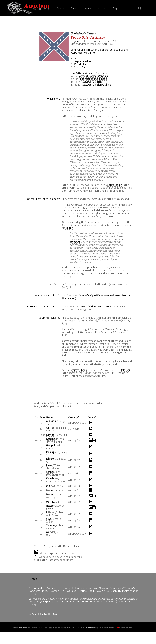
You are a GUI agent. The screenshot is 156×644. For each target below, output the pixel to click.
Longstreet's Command (94, 79)
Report (69, 228)
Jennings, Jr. (53, 452)
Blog (115, 8)
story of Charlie (79, 370)
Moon (49, 490)
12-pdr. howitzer (83, 61)
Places (74, 8)
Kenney (50, 472)
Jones (49, 465)
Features (102, 8)
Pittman (50, 512)
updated (23, 628)
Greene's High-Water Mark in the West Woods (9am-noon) (96, 297)
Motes (50, 494)
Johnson (51, 459)
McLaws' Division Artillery (97, 85)
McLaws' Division (92, 82)
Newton (50, 506)
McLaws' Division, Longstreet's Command (100, 307)
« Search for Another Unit (44, 614)
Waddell (51, 532)
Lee (48, 486)
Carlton (50, 428)
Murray (50, 502)
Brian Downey (90, 628)
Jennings (75, 242)
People (60, 8)
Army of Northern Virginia (93, 76)
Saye (49, 519)
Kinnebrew (52, 479)
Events (87, 8)
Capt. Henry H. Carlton (84, 53)
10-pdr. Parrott (83, 64)
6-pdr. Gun (80, 67)
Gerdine (50, 439)
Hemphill (51, 446)
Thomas (50, 526)
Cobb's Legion (114, 185)
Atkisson (126, 370)
